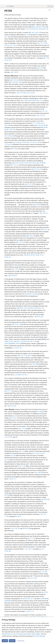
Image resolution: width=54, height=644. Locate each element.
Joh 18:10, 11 (39, 308)
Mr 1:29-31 (15, 72)
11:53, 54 (7, 551)
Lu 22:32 (32, 93)
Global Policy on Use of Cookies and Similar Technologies (21, 634)
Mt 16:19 (18, 516)
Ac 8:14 (45, 592)
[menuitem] (3, 2)
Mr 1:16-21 (13, 45)
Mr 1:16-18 (41, 101)
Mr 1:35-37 (16, 269)
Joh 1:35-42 (15, 80)
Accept (5, 641)
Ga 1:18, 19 (16, 528)
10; (44, 43)
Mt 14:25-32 (13, 276)
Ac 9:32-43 (45, 499)
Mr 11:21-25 (15, 165)
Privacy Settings (39, 636)
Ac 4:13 (9, 60)
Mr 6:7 (13, 149)
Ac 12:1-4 (32, 538)
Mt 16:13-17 (44, 213)
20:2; (28, 142)
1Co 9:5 (40, 68)
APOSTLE (26, 528)
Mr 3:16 (18, 82)
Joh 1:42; (13, 82)
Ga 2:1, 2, (31, 578)
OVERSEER (8, 601)
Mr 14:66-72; (15, 341)
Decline (12, 641)
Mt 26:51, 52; (22, 308)
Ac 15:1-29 (43, 572)
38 (9, 37)
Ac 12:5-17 (29, 549)
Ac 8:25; (24, 599)
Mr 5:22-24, (39, 125)
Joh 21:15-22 (12, 406)
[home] (3, 2)
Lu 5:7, (41, 43)
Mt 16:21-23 (45, 229)
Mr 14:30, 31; (37, 255)
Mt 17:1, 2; (34, 123)
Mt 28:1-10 (29, 356)
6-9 (36, 578)
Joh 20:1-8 (33, 364)
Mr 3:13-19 (41, 115)
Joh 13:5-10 (30, 184)
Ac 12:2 (22, 451)
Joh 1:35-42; (25, 101)
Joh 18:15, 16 (17, 324)
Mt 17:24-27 (21, 242)
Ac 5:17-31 (22, 466)
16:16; (40, 29)
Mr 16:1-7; (22, 356)
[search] (52, 2)
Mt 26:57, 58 (39, 317)
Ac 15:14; (30, 29)
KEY (16, 437)
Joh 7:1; (42, 549)
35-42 (45, 125)
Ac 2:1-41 (9, 437)
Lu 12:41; (33, 163)
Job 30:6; (36, 27)
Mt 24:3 (11, 136)
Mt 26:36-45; (27, 294)
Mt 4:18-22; (33, 101)
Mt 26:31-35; (29, 255)
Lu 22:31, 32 (17, 348)
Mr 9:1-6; (35, 169)
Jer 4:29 (42, 27)
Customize (21, 641)
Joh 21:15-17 (14, 418)
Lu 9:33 (40, 169)
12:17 (32, 599)
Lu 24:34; (18, 375)
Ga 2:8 (13, 455)
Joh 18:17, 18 (32, 341)
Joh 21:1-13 (9, 391)
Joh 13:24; (23, 142)
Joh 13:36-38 (41, 163)
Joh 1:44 (27, 35)
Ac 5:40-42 (39, 472)
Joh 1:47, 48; (21, 93)
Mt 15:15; (17, 163)
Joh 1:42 (45, 29)
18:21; (22, 163)
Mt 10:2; (35, 29)
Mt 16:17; (32, 33)
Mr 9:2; (40, 123)
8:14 (39, 142)
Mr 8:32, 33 (31, 236)
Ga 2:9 (10, 144)
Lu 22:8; (17, 142)
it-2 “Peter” (10, 6)
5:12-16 (42, 453)
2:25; (27, 93)
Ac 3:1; (35, 142)
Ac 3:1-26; (36, 453)
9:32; (28, 599)
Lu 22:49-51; (30, 308)
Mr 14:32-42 (11, 130)
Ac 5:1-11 (13, 479)
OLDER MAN (44, 599)
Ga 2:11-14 (30, 611)
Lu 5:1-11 (44, 111)
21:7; (31, 142)
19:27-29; (27, 163)
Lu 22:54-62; (23, 341)
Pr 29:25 (40, 412)
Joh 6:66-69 (38, 205)
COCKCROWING (10, 344)
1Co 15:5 (24, 375)
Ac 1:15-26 (23, 429)
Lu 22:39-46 (35, 294)
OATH (18, 344)
